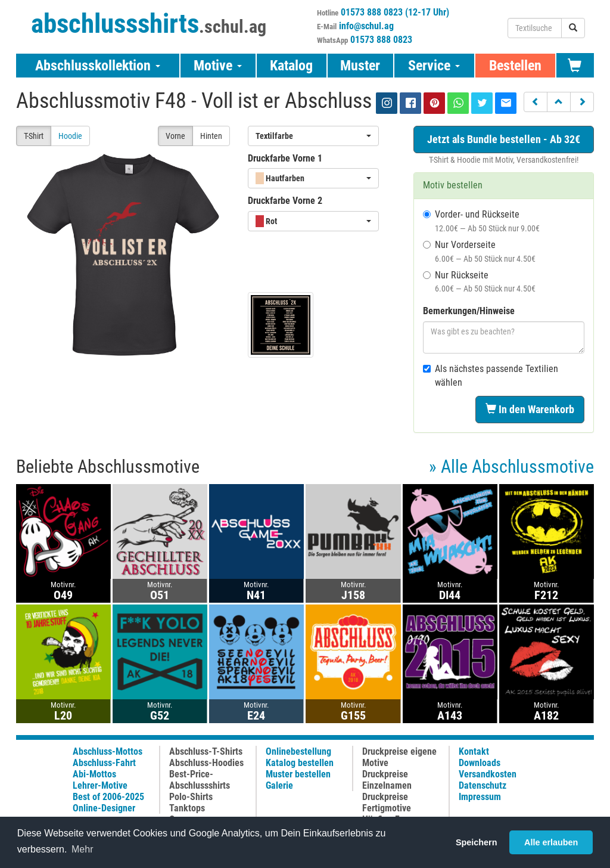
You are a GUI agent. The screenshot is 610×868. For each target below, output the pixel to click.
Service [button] (434, 66)
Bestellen (515, 66)
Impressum (480, 797)
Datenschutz (483, 785)
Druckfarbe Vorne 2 (285, 201)
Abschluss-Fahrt (104, 763)
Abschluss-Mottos (108, 751)
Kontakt (474, 751)
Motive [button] (218, 66)
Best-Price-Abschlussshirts (200, 780)
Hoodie (70, 136)
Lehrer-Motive (100, 785)
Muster (360, 66)
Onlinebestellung (298, 751)
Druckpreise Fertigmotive (387, 802)
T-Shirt (34, 136)
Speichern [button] (477, 842)
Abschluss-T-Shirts (206, 751)
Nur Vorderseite (479, 251)
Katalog (291, 66)
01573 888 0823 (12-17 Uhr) (395, 12)
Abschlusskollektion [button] (98, 66)
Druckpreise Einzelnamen (387, 780)
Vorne (175, 136)
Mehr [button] (82, 849)
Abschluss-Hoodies (206, 763)
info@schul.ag (366, 26)
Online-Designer (104, 808)
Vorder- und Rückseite (481, 221)
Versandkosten (488, 774)
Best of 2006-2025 (108, 797)
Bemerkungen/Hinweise (469, 311)
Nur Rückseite (479, 282)
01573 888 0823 (381, 40)
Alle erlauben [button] (551, 842)
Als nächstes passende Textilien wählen (491, 376)
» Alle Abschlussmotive (511, 466)
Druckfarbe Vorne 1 (285, 158)
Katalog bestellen (300, 763)
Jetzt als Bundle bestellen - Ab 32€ (504, 139)
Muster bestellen (298, 774)
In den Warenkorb (530, 409)
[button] (536, 102)
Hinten (211, 136)
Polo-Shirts (191, 797)
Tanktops (187, 808)
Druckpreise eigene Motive (399, 757)
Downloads (480, 763)
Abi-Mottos (94, 774)
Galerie (279, 785)
